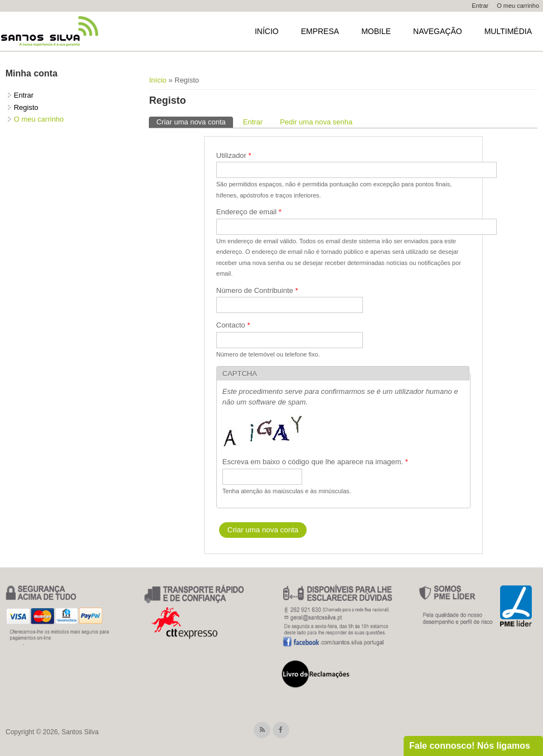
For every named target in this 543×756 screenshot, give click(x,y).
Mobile (376, 31)
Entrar (480, 6)
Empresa (320, 31)
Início (267, 31)
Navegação (438, 31)
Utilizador (234, 155)
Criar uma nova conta (194, 121)
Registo (26, 107)
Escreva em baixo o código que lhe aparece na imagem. (315, 462)
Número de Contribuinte (257, 290)
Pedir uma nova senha (316, 122)
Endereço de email (249, 212)
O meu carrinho (518, 6)
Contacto (233, 325)
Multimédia (508, 31)
